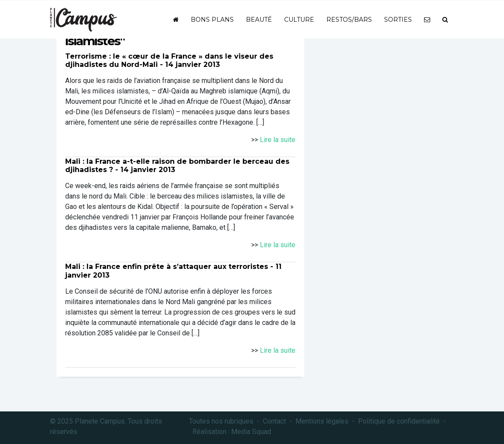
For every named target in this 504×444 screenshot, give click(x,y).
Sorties (398, 20)
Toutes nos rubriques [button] (221, 421)
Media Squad (251, 432)
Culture (299, 20)
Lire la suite (278, 140)
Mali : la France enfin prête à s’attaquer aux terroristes (167, 267)
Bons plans (212, 20)
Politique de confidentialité (399, 421)
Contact (274, 421)
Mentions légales (322, 421)
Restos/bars (349, 20)
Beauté (259, 20)
